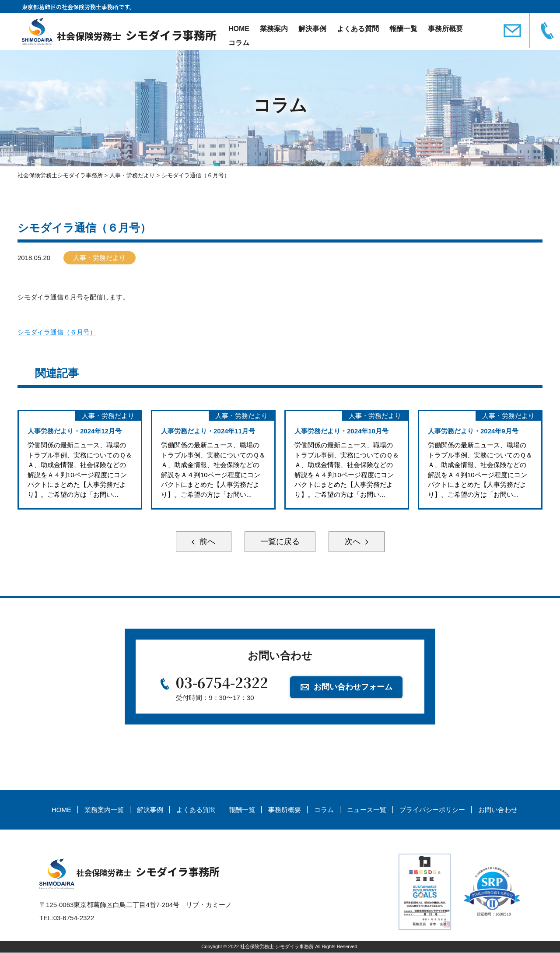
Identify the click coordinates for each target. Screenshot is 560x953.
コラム (239, 43)
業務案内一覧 (104, 810)
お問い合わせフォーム (353, 688)
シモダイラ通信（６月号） (57, 332)
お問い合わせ (498, 810)
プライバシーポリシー (432, 810)
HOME (239, 29)
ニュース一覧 (367, 810)
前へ (206, 542)
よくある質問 (358, 29)
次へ (354, 542)
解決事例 (312, 29)
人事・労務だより (100, 258)
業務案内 (274, 29)
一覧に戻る (280, 542)
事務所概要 (445, 29)
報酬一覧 (403, 29)
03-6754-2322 (222, 683)
